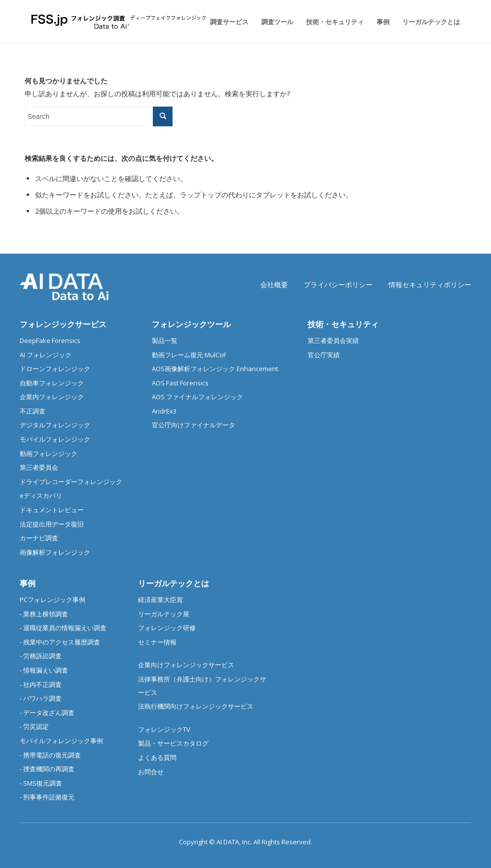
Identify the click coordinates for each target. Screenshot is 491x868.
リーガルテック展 (164, 614)
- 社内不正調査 (41, 684)
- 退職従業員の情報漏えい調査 (63, 628)
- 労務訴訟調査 (41, 656)
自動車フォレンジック (52, 383)
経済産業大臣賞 (160, 600)
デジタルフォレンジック (55, 425)
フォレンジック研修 (167, 628)
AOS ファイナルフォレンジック (197, 397)
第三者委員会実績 (333, 340)
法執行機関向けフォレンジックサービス (196, 706)
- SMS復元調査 (41, 783)
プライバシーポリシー (338, 284)
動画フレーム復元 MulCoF (189, 355)
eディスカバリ (41, 495)
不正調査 (33, 411)
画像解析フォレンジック (55, 552)
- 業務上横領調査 (44, 614)
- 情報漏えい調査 (44, 670)
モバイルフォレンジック (55, 439)
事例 (28, 583)
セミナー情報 (157, 642)
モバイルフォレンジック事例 (61, 741)
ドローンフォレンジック (55, 369)
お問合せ (151, 772)
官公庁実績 (324, 355)
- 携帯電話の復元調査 (50, 755)
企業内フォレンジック (52, 397)
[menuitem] (229, 22)
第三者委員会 (39, 467)
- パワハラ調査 (41, 698)
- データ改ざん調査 (47, 713)
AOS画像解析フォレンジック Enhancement (215, 369)
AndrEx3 (164, 411)
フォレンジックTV (164, 729)
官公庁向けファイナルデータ (193, 425)
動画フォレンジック (49, 453)
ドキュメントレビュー (52, 510)
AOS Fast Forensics (180, 383)
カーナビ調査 (39, 538)
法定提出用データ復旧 (52, 524)
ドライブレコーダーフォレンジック (71, 482)
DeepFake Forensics (50, 340)
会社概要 (274, 284)
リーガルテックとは (174, 583)
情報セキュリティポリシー (430, 284)
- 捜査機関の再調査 (47, 769)
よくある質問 (157, 757)
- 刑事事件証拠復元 (47, 797)
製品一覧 (165, 340)
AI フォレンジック (46, 355)
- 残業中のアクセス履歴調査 (60, 642)
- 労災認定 (34, 726)
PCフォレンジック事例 (53, 600)
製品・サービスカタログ (173, 743)
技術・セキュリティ (343, 324)
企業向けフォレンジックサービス (186, 665)
